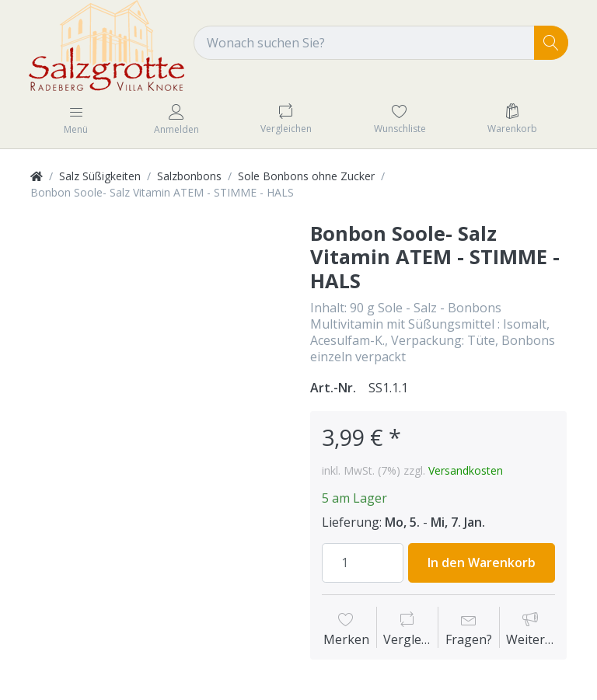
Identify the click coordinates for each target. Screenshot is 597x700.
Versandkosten (466, 470)
